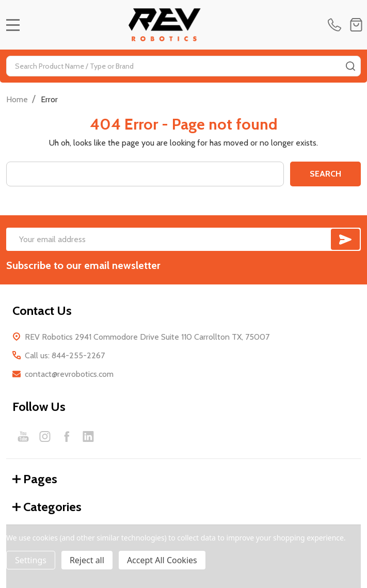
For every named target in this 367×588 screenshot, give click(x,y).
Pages (35, 479)
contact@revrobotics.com (69, 374)
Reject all (87, 560)
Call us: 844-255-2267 (65, 355)
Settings (31, 560)
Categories (47, 507)
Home (17, 99)
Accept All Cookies (162, 560)
